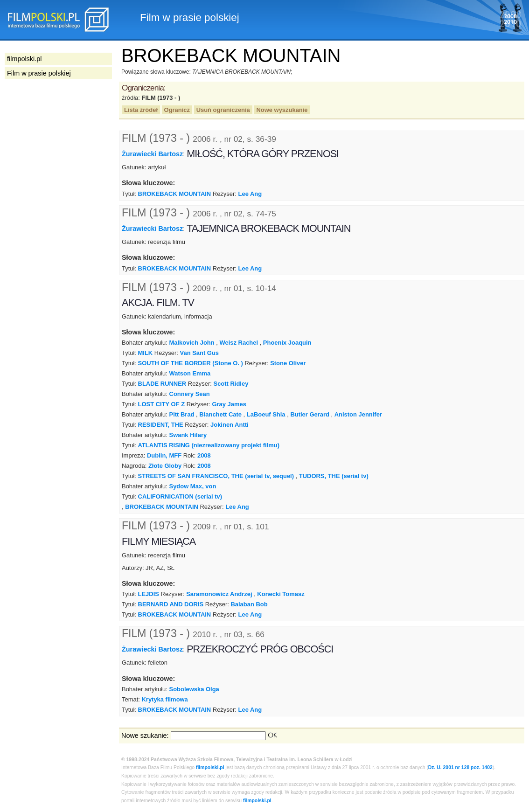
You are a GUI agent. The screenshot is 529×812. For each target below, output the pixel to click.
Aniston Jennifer (358, 414)
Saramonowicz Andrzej (219, 594)
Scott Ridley (231, 384)
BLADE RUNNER (162, 384)
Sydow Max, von (193, 486)
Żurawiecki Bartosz (152, 154)
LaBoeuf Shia (266, 414)
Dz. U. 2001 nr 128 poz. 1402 (460, 767)
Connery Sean (190, 394)
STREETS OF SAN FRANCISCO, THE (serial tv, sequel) (216, 476)
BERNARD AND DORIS (171, 604)
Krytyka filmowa (164, 699)
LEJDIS (149, 594)
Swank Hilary (188, 435)
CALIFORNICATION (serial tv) (180, 496)
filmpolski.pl (210, 767)
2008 (204, 455)
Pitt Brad (182, 414)
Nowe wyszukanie (282, 110)
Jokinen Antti (230, 425)
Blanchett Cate (220, 414)
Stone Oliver (288, 363)
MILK (146, 353)
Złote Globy (165, 466)
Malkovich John (192, 343)
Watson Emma (190, 373)
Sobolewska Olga (194, 689)
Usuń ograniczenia (223, 110)
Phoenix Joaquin (287, 343)
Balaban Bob (249, 604)
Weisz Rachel (239, 343)
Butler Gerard (310, 414)
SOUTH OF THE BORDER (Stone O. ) (191, 363)
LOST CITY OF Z (162, 404)
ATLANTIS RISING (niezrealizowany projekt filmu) (209, 445)
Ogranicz (177, 110)
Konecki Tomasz (281, 594)
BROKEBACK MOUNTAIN (175, 194)
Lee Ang (250, 194)
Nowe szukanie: (145, 736)
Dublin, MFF (164, 455)
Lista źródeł (141, 110)
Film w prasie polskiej (39, 73)
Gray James (229, 404)
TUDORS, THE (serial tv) (334, 476)
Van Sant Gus (200, 353)
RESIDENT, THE (161, 425)
